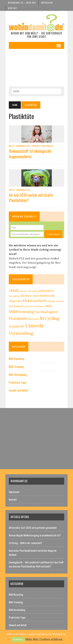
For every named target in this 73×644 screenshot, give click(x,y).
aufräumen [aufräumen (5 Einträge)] (46, 291)
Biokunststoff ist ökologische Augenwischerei (30, 154)
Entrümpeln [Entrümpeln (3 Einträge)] (16, 306)
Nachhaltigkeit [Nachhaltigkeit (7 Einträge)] (46, 312)
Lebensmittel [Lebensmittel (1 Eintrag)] (39, 306)
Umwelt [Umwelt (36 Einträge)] (34, 326)
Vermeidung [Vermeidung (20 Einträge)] (21, 333)
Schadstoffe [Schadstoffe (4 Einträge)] (17, 326)
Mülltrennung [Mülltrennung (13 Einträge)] (21, 312)
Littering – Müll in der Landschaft (25, 543)
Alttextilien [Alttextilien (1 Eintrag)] (33, 291)
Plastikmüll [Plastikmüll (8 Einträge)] (18, 319)
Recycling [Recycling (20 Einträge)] (50, 318)
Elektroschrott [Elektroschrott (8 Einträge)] (35, 301)
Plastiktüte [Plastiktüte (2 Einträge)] (33, 319)
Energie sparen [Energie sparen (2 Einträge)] (55, 301)
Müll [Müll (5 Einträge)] (48, 306)
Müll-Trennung (16, 367)
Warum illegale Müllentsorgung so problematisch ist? (35, 535)
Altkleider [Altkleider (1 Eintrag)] (23, 291)
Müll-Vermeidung (19, 146)
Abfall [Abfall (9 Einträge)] (14, 291)
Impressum (47, 3)
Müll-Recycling (17, 359)
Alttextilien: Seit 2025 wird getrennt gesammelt (33, 528)
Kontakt (13, 8)
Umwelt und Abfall (42, 146)
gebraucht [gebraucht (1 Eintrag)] (29, 306)
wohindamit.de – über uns (22, 3)
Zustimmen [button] (18, 639)
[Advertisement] (37, 68)
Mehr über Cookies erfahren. (44, 639)
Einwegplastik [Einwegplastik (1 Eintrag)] (15, 296)
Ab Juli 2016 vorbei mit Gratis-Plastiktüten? (31, 197)
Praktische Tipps (18, 382)
